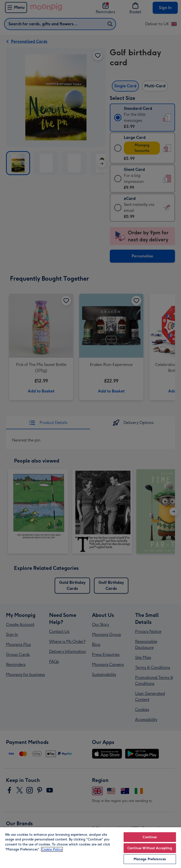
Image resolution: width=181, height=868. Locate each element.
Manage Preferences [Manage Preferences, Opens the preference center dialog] (150, 859)
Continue (150, 837)
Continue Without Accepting (150, 848)
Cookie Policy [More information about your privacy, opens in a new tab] (52, 849)
